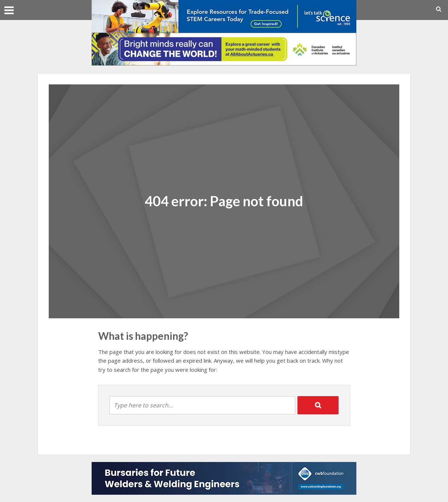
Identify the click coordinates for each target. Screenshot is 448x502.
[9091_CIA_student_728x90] (224, 48)
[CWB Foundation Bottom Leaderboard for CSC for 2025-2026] (224, 478)
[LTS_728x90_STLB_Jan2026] (224, 16)
